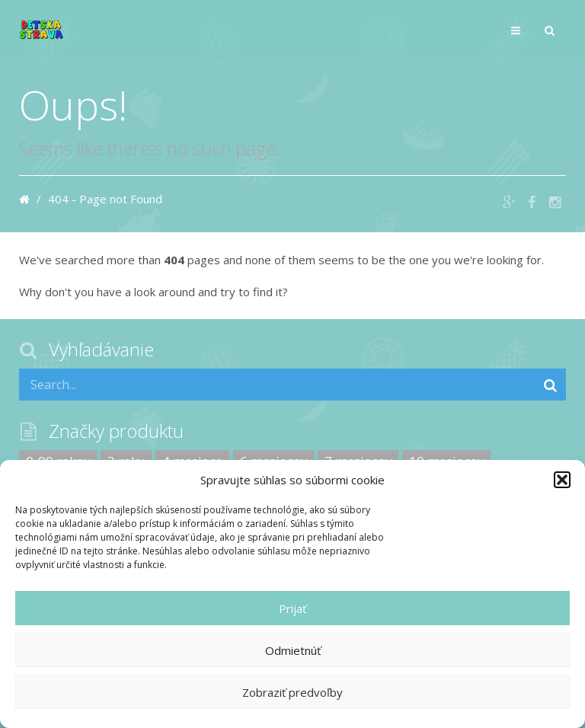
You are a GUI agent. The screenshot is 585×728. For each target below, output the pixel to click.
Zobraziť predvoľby (292, 692)
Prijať (292, 608)
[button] (562, 480)
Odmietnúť (293, 650)
